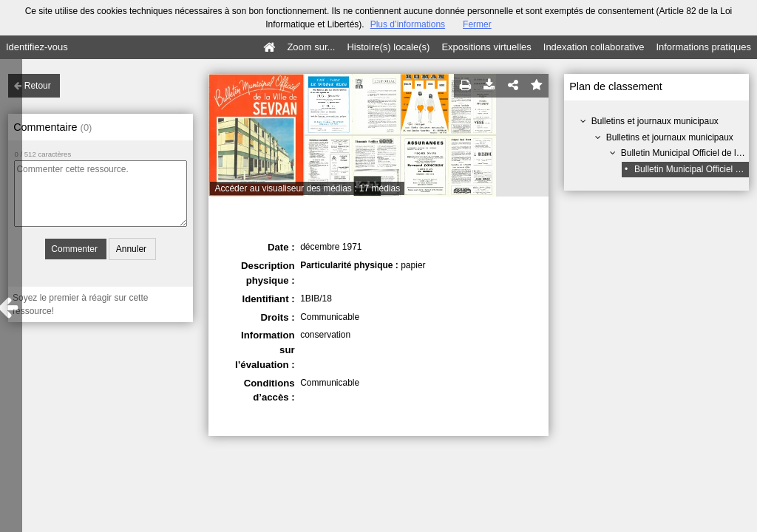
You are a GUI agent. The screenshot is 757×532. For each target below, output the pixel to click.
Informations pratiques (703, 47)
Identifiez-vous (37, 47)
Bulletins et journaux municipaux (655, 121)
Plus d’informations (408, 24)
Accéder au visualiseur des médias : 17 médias (307, 188)
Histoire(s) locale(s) (388, 47)
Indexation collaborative (594, 47)
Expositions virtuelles (486, 47)
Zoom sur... (311, 47)
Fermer (477, 24)
